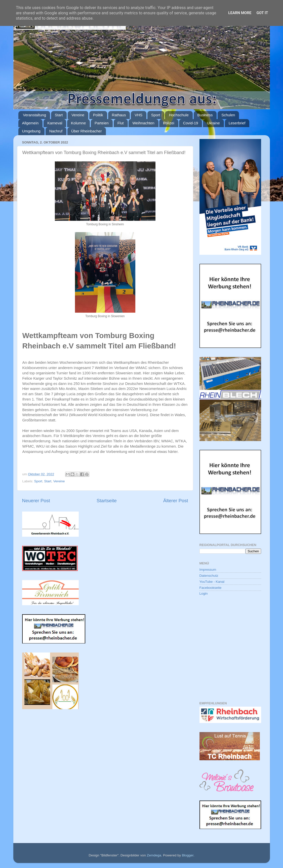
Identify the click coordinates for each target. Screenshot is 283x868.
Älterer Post (176, 501)
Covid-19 (190, 123)
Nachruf (56, 131)
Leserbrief (237, 123)
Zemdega (154, 855)
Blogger (188, 855)
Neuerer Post (36, 501)
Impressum (208, 570)
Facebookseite (211, 588)
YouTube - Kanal (212, 582)
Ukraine (213, 123)
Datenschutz (209, 576)
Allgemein (30, 123)
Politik (98, 115)
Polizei (169, 123)
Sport (156, 115)
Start (59, 115)
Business (205, 115)
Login (204, 593)
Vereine (78, 115)
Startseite (107, 501)
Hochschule (179, 115)
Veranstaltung (34, 115)
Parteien (102, 123)
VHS (138, 115)
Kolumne (78, 123)
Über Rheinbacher (87, 131)
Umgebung (31, 131)
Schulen (228, 115)
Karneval (55, 123)
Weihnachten (143, 123)
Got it (262, 13)
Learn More (240, 13)
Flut (121, 123)
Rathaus (119, 115)
